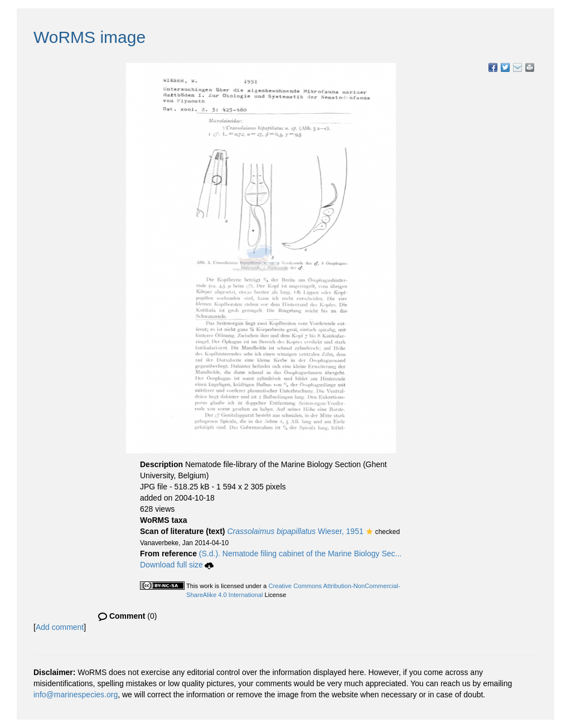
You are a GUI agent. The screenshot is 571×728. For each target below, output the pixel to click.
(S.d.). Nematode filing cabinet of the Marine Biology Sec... (300, 554)
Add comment (60, 627)
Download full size (177, 565)
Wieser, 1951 (295, 531)
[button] (369, 532)
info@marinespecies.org (76, 695)
